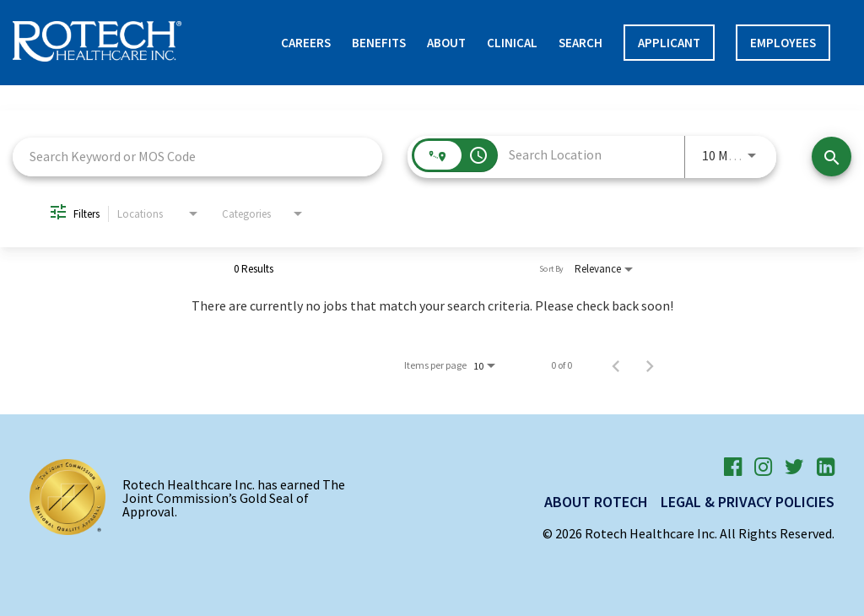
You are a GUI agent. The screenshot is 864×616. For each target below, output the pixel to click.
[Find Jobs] (832, 157)
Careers (306, 43)
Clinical (512, 43)
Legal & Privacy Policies (748, 502)
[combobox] (197, 157)
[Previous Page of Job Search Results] (616, 365)
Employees (783, 43)
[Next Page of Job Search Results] (650, 365)
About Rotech (596, 502)
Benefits (379, 43)
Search (580, 43)
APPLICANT (669, 43)
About (446, 43)
